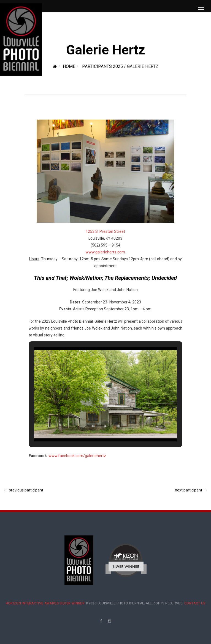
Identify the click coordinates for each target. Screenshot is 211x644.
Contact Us (195, 603)
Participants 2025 (102, 66)
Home (69, 66)
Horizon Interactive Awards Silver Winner (45, 603)
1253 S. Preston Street (105, 231)
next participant (191, 490)
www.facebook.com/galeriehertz (77, 456)
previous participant (24, 490)
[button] (93, 426)
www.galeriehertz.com (105, 252)
